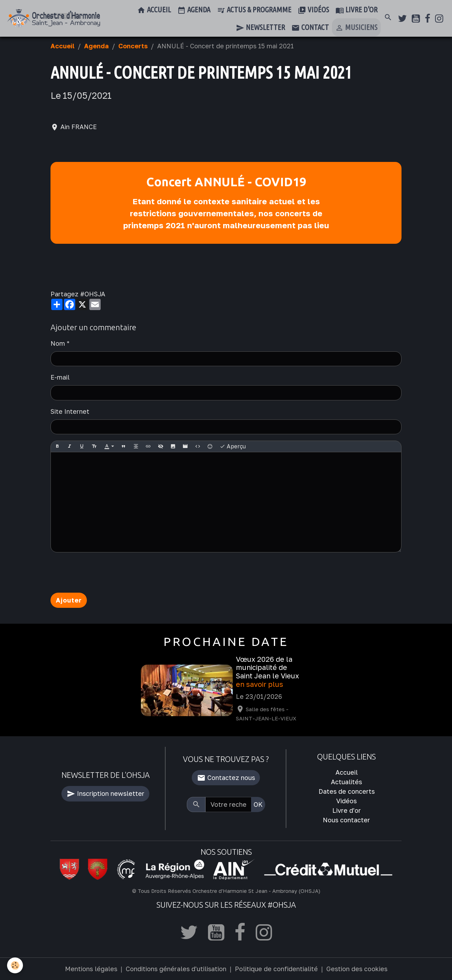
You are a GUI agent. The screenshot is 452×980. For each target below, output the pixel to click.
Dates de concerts (347, 791)
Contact (310, 28)
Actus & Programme (254, 10)
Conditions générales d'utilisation (176, 969)
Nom (58, 343)
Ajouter (69, 600)
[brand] (54, 19)
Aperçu (233, 447)
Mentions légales (91, 969)
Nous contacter (346, 820)
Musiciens (356, 28)
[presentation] (104, 573)
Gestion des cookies (357, 969)
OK (258, 804)
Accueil (154, 10)
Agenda (194, 10)
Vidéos (313, 10)
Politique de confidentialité (276, 969)
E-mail (60, 377)
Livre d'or (356, 10)
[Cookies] (15, 965)
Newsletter (260, 28)
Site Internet (70, 411)
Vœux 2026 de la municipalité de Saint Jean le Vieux (267, 668)
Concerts (133, 46)
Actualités (346, 782)
